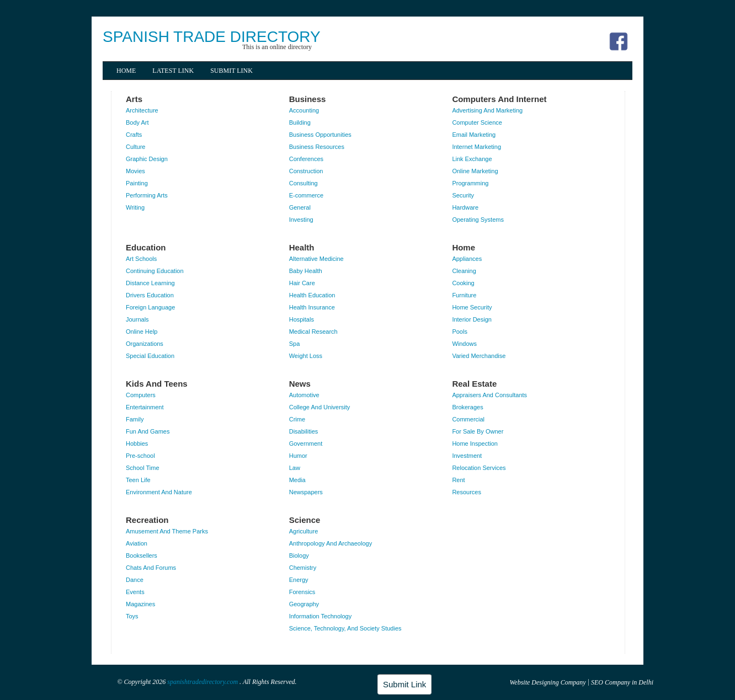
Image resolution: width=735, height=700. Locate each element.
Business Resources (317, 147)
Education (146, 247)
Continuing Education (155, 271)
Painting (137, 183)
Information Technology (321, 616)
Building (300, 122)
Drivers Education (150, 295)
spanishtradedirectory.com (203, 682)
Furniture (464, 295)
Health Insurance (312, 307)
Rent (458, 480)
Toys (132, 616)
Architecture (142, 110)
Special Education (150, 356)
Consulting (303, 183)
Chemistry (303, 568)
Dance (135, 580)
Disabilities (304, 431)
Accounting (304, 110)
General (300, 207)
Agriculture (304, 531)
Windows (464, 344)
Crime (297, 419)
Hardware (465, 207)
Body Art (137, 122)
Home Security (472, 307)
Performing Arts (147, 195)
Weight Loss (306, 356)
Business (308, 99)
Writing (135, 207)
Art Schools (141, 259)
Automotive (304, 395)
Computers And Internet (499, 99)
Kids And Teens (157, 384)
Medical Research (313, 332)
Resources (467, 492)
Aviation (137, 543)
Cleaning (464, 271)
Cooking (463, 283)
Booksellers (142, 555)
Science (305, 520)
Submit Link (231, 71)
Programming (470, 183)
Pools (460, 332)
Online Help (142, 332)
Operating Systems (478, 220)
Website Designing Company (547, 682)
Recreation (147, 520)
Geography (304, 604)
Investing (301, 220)
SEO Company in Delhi (622, 682)
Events (135, 592)
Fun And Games (148, 431)
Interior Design (472, 319)
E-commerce (306, 195)
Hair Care (302, 283)
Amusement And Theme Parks (167, 531)
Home (126, 71)
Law (295, 468)
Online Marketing (475, 171)
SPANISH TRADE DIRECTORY (212, 37)
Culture (135, 147)
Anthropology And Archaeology (331, 543)
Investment (467, 456)
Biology (299, 555)
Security (463, 195)
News (300, 384)
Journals (137, 319)
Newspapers (306, 492)
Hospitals (302, 319)
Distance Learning (150, 283)
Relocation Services (479, 468)
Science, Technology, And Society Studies (345, 628)
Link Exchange (472, 159)
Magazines (140, 604)
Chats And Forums (151, 568)
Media (297, 480)
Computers (141, 395)
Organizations (145, 344)
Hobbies (137, 443)
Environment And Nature (159, 492)
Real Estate (474, 384)
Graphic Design (147, 159)
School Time (143, 468)
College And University (320, 407)
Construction (306, 171)
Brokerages (467, 407)
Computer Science (477, 122)
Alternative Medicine (316, 259)
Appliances (467, 259)
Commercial (468, 419)
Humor (298, 456)
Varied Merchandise (479, 356)
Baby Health (306, 271)
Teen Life (138, 480)
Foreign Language (150, 307)
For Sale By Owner (478, 431)
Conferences (306, 159)
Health (302, 247)
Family (135, 419)
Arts (134, 99)
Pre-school (140, 456)
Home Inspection (475, 443)
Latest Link (173, 71)
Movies (135, 171)
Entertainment (145, 407)
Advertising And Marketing (487, 110)
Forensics (302, 592)
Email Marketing (474, 135)
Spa (295, 344)
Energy (299, 580)
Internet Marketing (476, 147)
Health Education (312, 295)
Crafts (134, 135)
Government (306, 443)
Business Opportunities (320, 135)
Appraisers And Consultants (489, 395)
